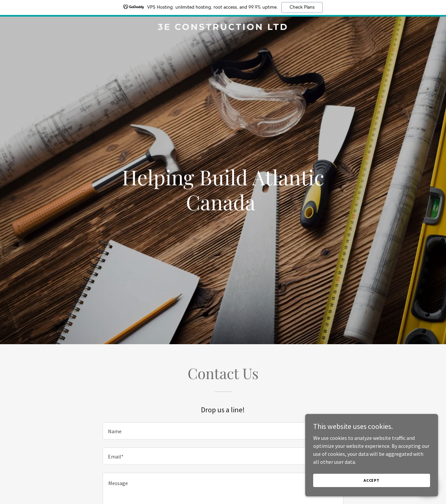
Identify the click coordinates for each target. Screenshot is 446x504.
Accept (372, 480)
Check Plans (302, 7)
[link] (223, 28)
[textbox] (223, 431)
